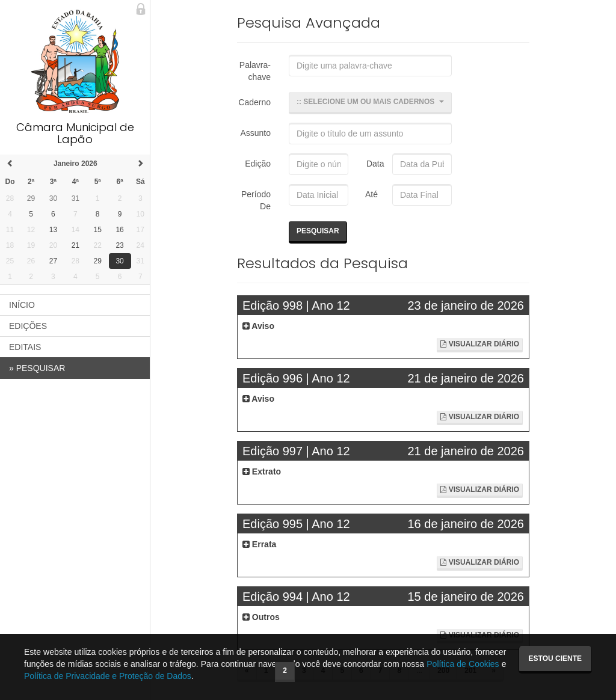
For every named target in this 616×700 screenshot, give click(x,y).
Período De (256, 200)
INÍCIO (22, 305)
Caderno (254, 102)
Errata (259, 544)
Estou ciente (555, 659)
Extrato (262, 471)
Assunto (255, 133)
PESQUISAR (37, 368)
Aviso (258, 326)
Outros (261, 617)
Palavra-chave (255, 71)
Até (370, 194)
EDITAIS (25, 347)
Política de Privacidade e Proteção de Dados (108, 676)
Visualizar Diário (480, 344)
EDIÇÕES (28, 326)
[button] (370, 103)
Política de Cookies (463, 664)
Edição (258, 164)
